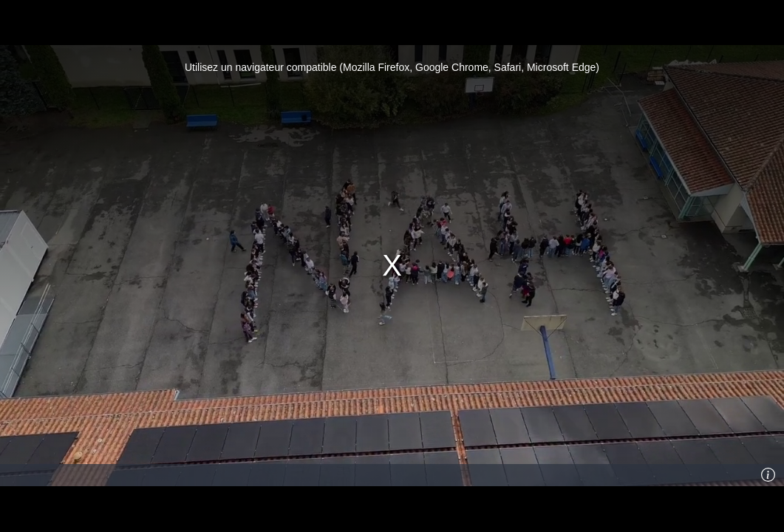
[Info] (768, 475)
